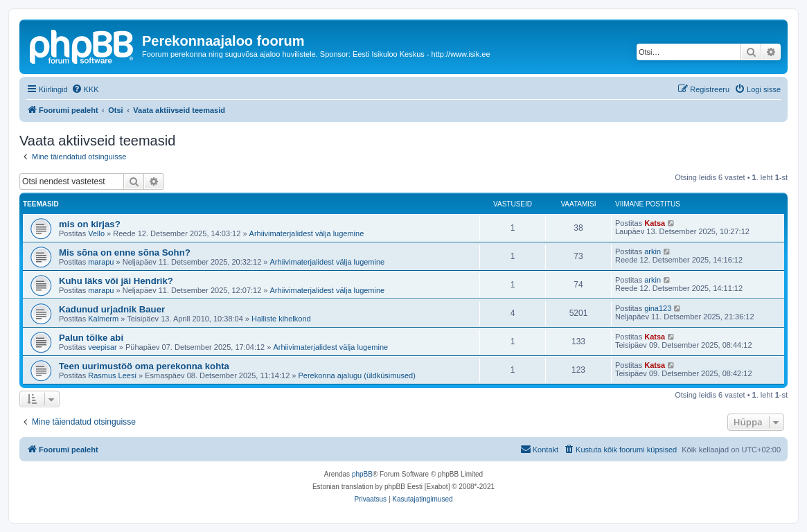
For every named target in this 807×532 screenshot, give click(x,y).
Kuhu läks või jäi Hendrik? (116, 281)
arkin (653, 251)
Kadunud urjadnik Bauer (112, 309)
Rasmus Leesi (112, 375)
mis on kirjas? (90, 224)
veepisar (103, 347)
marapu (101, 262)
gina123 (658, 308)
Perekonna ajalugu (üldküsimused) (357, 375)
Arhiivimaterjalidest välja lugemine (307, 233)
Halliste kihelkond (281, 319)
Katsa (655, 223)
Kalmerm (103, 319)
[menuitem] (85, 89)
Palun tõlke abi (91, 338)
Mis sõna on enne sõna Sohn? (125, 252)
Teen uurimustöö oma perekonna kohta (144, 366)
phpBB (362, 474)
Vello (96, 233)
